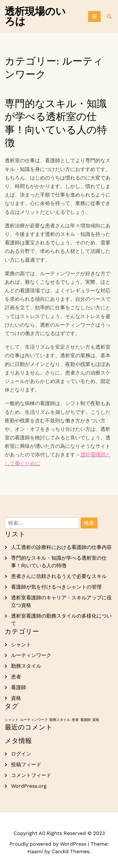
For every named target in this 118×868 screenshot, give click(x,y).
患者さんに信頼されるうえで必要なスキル (59, 576)
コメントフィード (31, 775)
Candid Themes (70, 851)
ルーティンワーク (31, 655)
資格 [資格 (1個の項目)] (96, 720)
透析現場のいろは (35, 16)
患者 (16, 677)
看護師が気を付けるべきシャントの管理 (56, 587)
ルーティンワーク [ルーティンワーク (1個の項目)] (34, 720)
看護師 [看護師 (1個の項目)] (85, 720)
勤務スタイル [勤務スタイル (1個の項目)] (60, 720)
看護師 (19, 687)
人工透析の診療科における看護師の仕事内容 (61, 547)
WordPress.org (29, 786)
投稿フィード (26, 765)
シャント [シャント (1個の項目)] (12, 720)
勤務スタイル (26, 666)
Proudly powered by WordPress (49, 844)
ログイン (21, 754)
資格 (16, 698)
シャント (21, 645)
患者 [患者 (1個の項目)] (75, 720)
